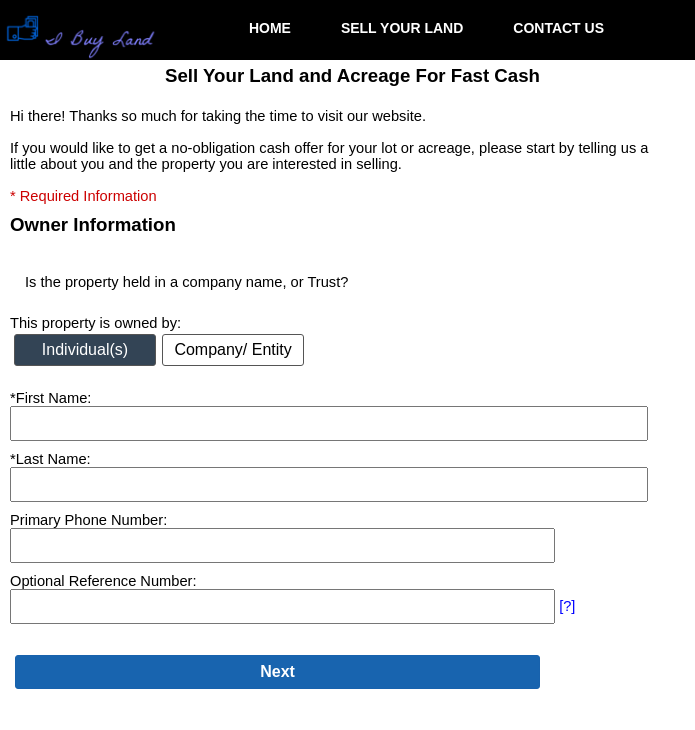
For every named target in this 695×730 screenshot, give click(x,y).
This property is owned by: (95, 323)
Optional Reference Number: (103, 581)
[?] (567, 606)
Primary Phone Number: (88, 520)
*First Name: (50, 398)
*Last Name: (50, 459)
